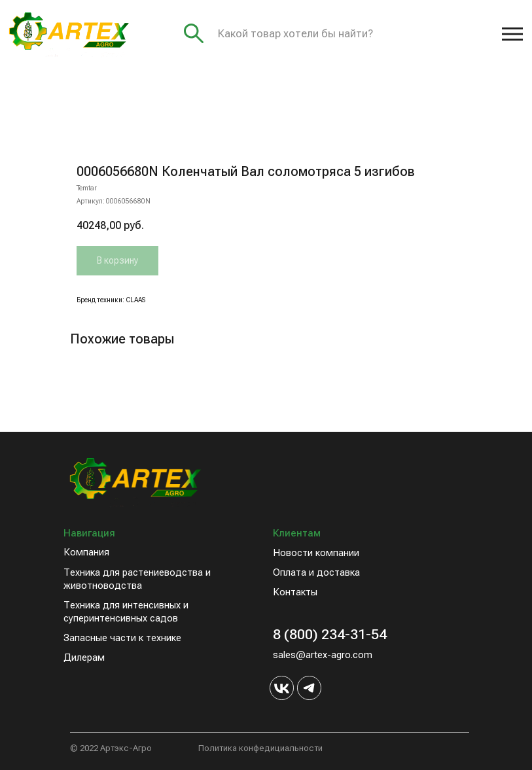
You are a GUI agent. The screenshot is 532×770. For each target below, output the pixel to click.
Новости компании (316, 553)
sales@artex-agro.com (323, 655)
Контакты (295, 592)
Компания (86, 552)
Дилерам (84, 657)
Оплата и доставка (316, 572)
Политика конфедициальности (260, 748)
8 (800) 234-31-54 (330, 634)
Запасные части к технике (122, 638)
